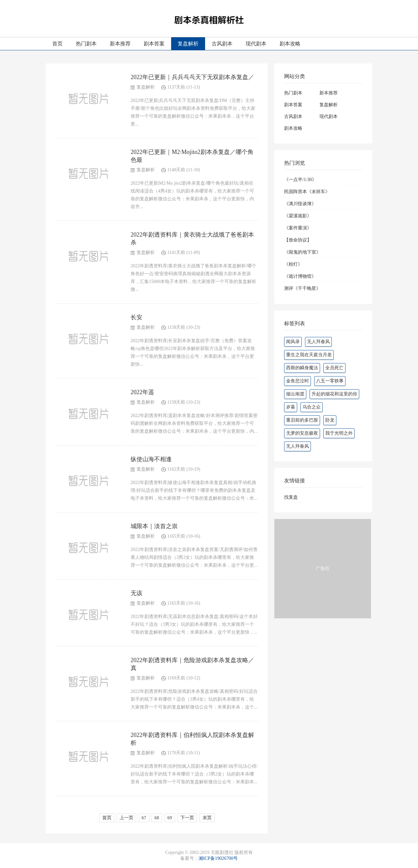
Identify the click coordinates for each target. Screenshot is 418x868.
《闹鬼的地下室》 (302, 252)
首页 (57, 44)
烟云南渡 (295, 394)
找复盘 (291, 497)
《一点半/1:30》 (300, 180)
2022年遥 (142, 392)
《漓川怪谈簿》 (300, 204)
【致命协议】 (298, 240)
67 (144, 818)
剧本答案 (154, 44)
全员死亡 (334, 368)
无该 (137, 593)
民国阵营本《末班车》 (307, 192)
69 (170, 818)
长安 (137, 317)
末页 (207, 818)
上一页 (126, 818)
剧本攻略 (290, 44)
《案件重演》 (298, 228)
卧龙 (330, 420)
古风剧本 (222, 44)
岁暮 (291, 407)
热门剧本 (86, 44)
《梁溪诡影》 (298, 216)
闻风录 (293, 342)
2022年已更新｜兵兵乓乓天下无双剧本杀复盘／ (192, 77)
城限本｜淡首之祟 (154, 526)
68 (157, 818)
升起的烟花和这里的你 (334, 394)
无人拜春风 (318, 342)
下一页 (187, 818)
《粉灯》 (293, 264)
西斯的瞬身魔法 (302, 368)
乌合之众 (312, 407)
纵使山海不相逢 (151, 459)
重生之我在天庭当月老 (309, 355)
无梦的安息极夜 (302, 433)
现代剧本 (256, 44)
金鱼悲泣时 (297, 381)
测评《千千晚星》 (302, 288)
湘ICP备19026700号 (218, 858)
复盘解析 (188, 44)
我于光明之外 (339, 433)
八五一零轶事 (330, 381)
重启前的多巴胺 (302, 420)
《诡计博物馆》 (300, 276)
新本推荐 (120, 44)
